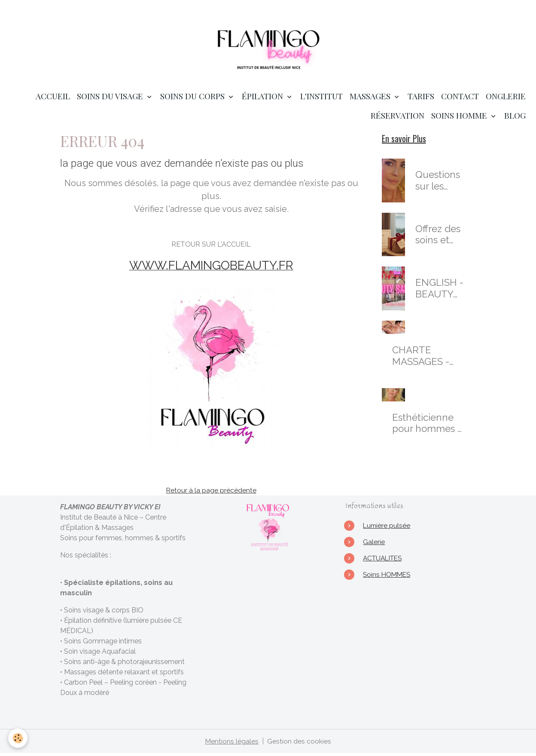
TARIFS (421, 99)
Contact (460, 99)
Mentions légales (232, 744)
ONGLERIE (506, 99)
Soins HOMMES (388, 577)
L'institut (321, 99)
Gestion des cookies (299, 744)
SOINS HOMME (460, 118)
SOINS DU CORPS (193, 99)
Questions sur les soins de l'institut (438, 184)
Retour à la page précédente (211, 493)
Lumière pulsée (387, 528)
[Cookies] (18, 738)
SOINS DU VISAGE (111, 99)
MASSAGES (371, 99)
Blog (515, 118)
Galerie (374, 544)
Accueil (53, 99)
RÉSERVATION (397, 118)
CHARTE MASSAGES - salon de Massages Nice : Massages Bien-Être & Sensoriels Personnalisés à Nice (428, 359)
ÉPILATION (263, 99)
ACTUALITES (384, 561)
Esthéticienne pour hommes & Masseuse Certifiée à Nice (428, 426)
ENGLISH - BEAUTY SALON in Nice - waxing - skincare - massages (439, 291)
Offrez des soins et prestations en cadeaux (440, 237)
